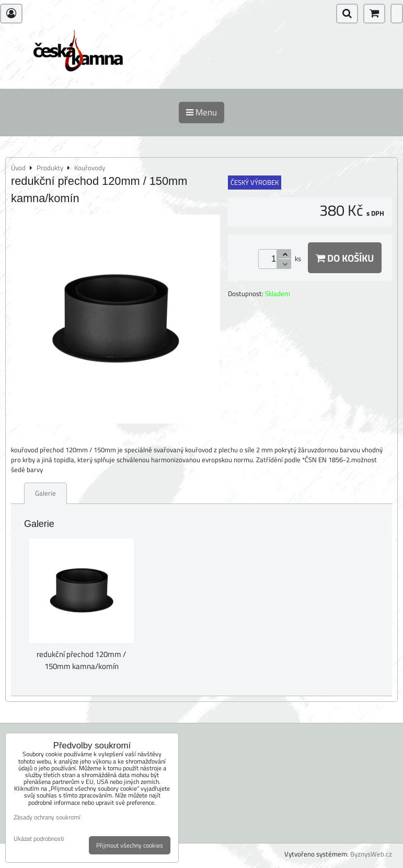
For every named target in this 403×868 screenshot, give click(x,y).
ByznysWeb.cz (371, 854)
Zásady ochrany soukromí (47, 817)
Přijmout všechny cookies (130, 845)
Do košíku (345, 258)
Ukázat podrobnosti (39, 838)
